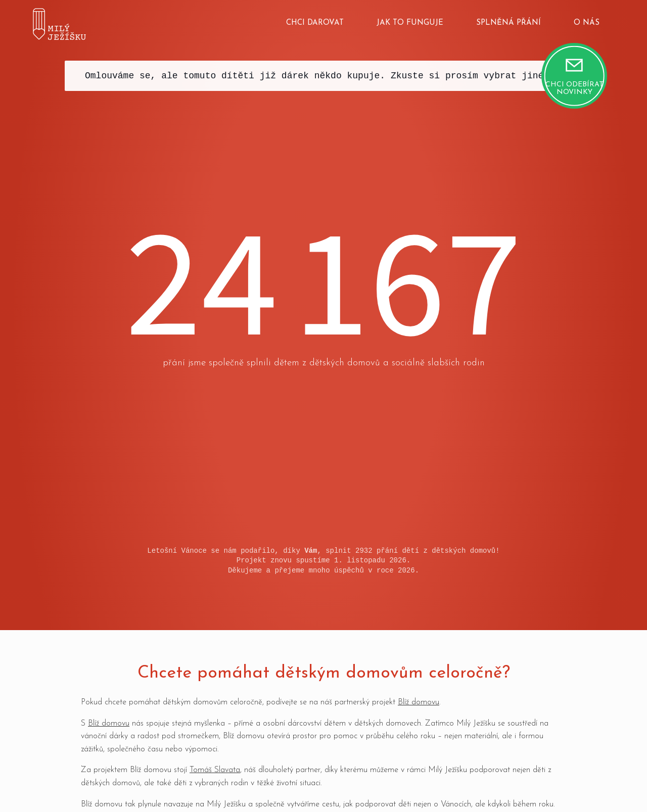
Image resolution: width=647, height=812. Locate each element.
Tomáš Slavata (215, 770)
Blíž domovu (419, 702)
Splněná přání (509, 23)
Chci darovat (315, 23)
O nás (587, 23)
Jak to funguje (410, 23)
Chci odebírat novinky (574, 88)
